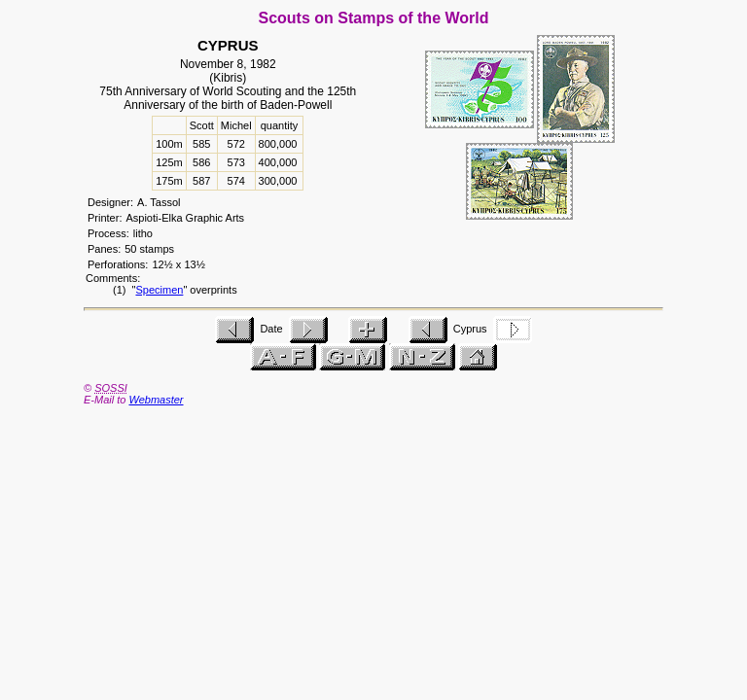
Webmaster (156, 400)
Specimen (159, 290)
